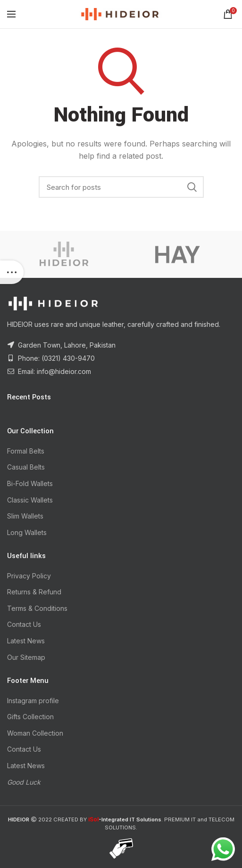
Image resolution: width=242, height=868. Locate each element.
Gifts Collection (30, 717)
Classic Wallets (30, 500)
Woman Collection (35, 733)
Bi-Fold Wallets (30, 483)
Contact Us (24, 624)
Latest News (26, 641)
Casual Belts (26, 467)
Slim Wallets (25, 516)
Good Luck (24, 782)
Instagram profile (33, 701)
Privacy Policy (29, 576)
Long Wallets (27, 532)
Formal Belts (26, 451)
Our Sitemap (26, 657)
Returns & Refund (34, 592)
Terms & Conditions (37, 608)
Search (192, 187)
